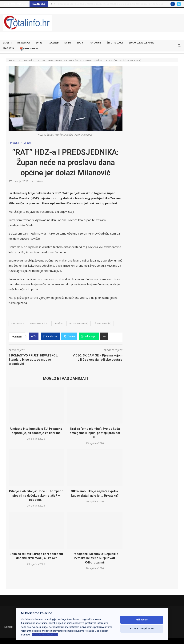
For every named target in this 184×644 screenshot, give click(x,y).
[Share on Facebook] (50, 336)
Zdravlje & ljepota (141, 43)
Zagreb (54, 43)
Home (12, 60)
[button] (51, 4)
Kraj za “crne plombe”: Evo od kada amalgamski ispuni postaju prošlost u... (95, 433)
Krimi (68, 43)
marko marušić (39, 324)
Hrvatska (24, 43)
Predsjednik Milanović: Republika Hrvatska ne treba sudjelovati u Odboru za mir (95, 558)
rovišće (58, 324)
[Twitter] (179, 4)
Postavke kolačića (45, 635)
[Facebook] (173, 4)
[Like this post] (35, 336)
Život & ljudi (115, 43)
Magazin (8, 48)
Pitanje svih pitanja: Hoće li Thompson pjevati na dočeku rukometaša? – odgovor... (36, 495)
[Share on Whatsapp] (89, 336)
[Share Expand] (104, 336)
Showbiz (96, 43)
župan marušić (103, 324)
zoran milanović (79, 324)
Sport (81, 43)
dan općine (17, 324)
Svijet (40, 43)
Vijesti (7, 43)
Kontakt (9, 627)
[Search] (179, 46)
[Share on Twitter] (69, 336)
